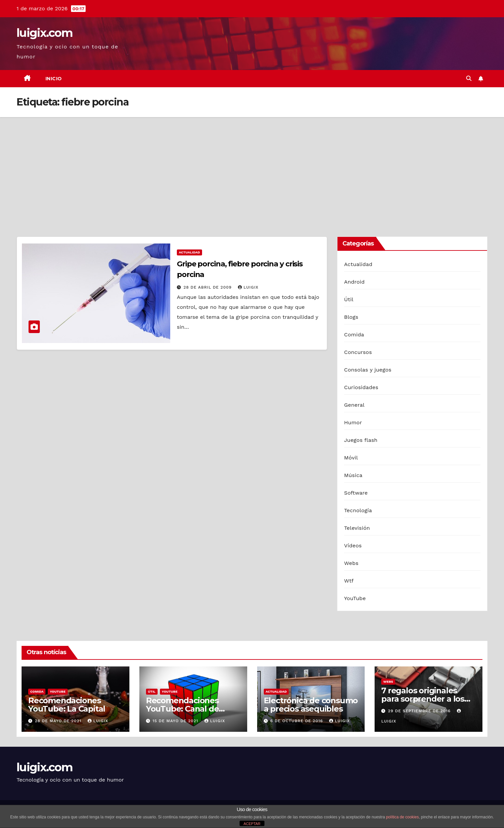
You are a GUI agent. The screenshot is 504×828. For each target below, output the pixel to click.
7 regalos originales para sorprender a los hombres (423, 699)
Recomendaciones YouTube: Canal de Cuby (182, 709)
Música (353, 475)
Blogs (351, 317)
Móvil (351, 458)
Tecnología (358, 510)
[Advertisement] (252, 167)
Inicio (54, 79)
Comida (354, 335)
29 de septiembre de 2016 (420, 711)
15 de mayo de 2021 (176, 721)
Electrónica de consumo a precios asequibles (311, 705)
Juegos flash (361, 440)
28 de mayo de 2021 (59, 721)
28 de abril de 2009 (208, 287)
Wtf (349, 581)
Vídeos (353, 546)
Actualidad (189, 252)
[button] (469, 78)
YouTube (355, 598)
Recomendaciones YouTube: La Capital (67, 705)
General (354, 405)
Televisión (357, 528)
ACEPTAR (252, 824)
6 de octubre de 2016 (297, 721)
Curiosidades (361, 387)
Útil (349, 299)
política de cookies (402, 817)
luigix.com (44, 33)
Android (354, 282)
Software (356, 493)
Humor (353, 422)
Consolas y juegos (368, 370)
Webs (351, 563)
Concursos (358, 352)
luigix (248, 287)
